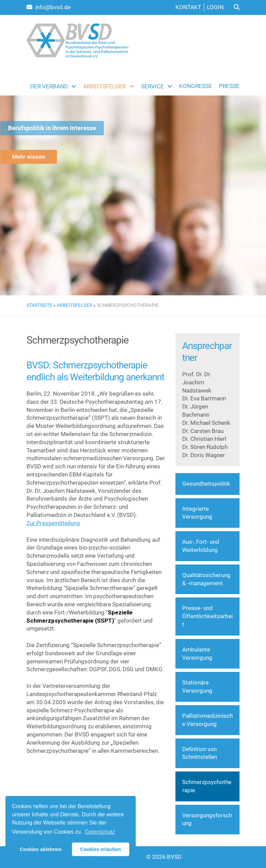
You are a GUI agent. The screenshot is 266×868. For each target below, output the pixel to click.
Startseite (39, 305)
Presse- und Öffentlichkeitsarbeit (207, 616)
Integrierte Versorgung (197, 513)
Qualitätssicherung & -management (206, 579)
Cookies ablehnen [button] (41, 849)
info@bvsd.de (49, 7)
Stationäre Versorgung (197, 687)
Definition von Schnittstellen (200, 753)
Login (215, 7)
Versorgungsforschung (207, 819)
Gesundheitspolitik (206, 484)
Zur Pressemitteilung (53, 523)
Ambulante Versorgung (197, 654)
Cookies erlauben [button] (100, 849)
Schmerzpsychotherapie (207, 786)
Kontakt (188, 7)
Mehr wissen (29, 157)
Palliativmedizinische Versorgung (207, 720)
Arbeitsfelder (74, 305)
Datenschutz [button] (100, 832)
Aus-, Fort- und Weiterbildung (201, 546)
